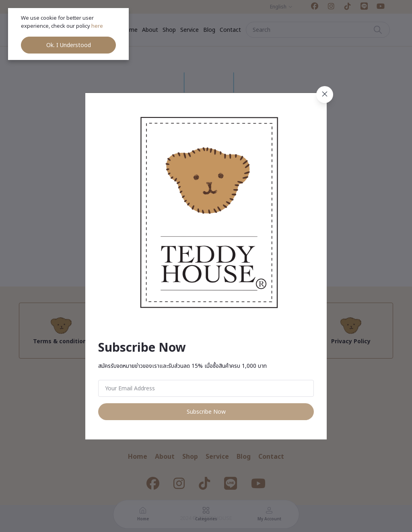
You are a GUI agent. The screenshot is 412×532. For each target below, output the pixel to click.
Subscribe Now (206, 412)
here (98, 26)
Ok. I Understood (69, 45)
